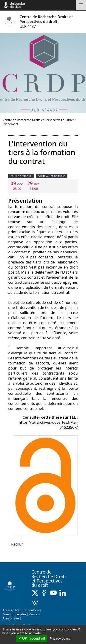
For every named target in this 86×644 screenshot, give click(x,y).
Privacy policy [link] (60, 638)
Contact (35, 614)
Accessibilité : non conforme (22, 610)
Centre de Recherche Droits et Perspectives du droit (38, 120)
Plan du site (11, 618)
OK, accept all (32, 638)
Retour (17, 544)
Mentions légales (14, 614)
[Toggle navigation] (81, 5)
